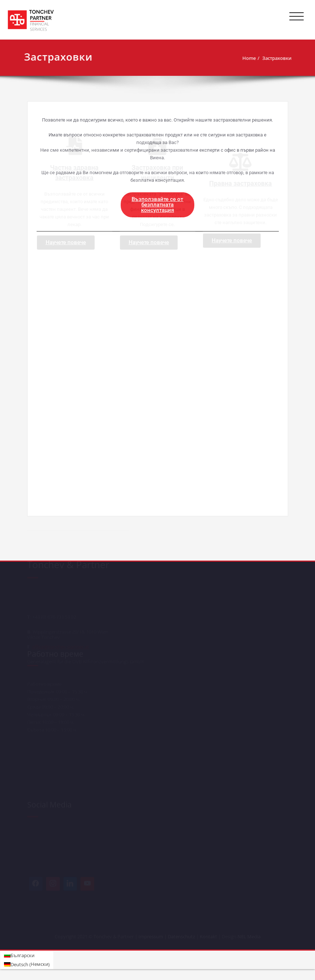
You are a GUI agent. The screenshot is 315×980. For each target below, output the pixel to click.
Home (235, 58)
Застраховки (263, 58)
